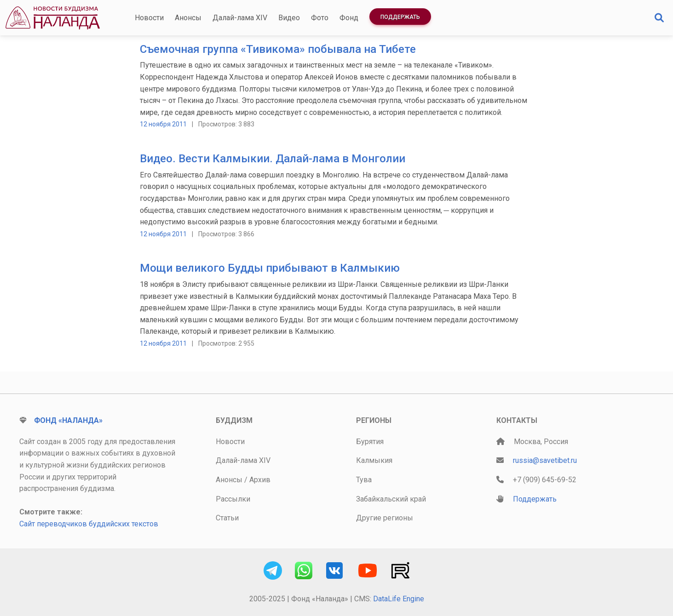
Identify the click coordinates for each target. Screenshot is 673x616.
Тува (364, 480)
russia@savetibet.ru (545, 460)
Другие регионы (385, 518)
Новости (149, 18)
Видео (289, 18)
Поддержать (400, 17)
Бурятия (370, 442)
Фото (320, 18)
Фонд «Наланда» (68, 420)
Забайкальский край (391, 499)
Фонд (349, 18)
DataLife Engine (399, 599)
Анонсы (188, 18)
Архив (260, 480)
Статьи (227, 518)
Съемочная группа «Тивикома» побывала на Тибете (278, 49)
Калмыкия (374, 460)
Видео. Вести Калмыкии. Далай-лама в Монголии (273, 159)
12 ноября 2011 (163, 124)
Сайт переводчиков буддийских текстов (89, 524)
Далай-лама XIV (240, 18)
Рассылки (233, 499)
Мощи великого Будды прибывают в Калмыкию (270, 268)
